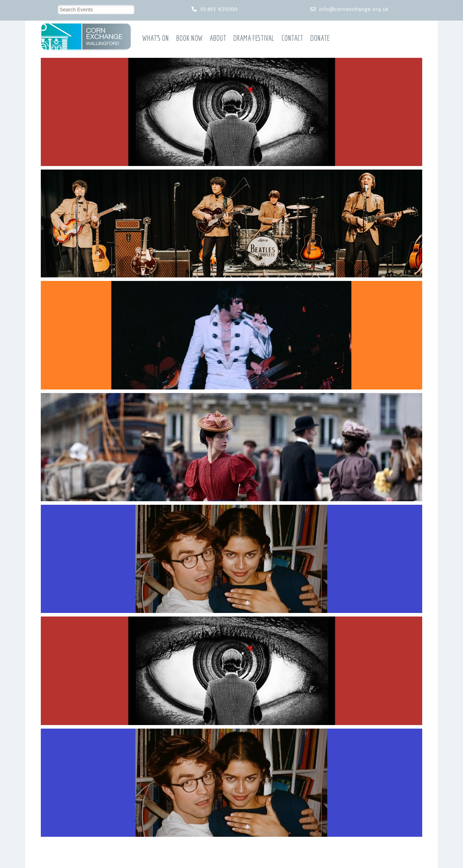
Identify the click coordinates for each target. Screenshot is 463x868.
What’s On (156, 38)
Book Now (189, 38)
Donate (320, 38)
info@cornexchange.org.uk (354, 9)
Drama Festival (254, 38)
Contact (292, 38)
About (218, 38)
